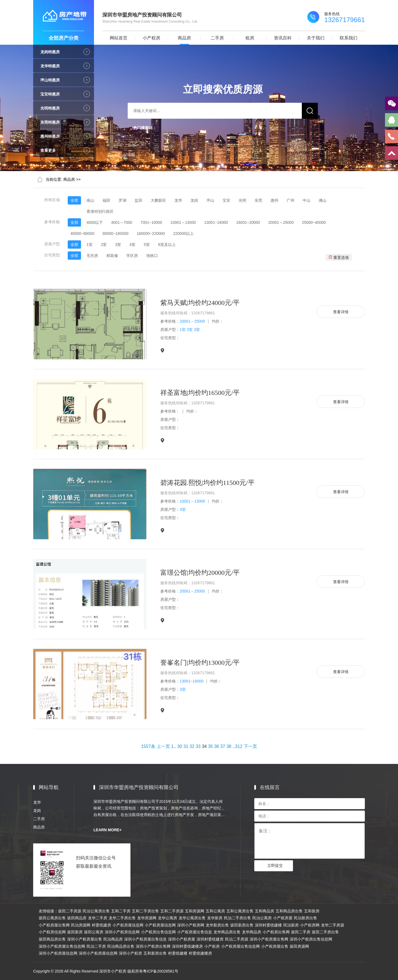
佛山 (323, 200)
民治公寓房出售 (96, 911)
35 (210, 746)
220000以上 (183, 233)
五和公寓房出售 (240, 911)
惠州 (274, 200)
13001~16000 (216, 222)
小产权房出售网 (276, 932)
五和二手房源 (172, 911)
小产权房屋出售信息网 (240, 946)
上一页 (163, 746)
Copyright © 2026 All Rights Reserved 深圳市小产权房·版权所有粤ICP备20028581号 (106, 971)
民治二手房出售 (237, 918)
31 (186, 746)
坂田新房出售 (242, 925)
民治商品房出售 (121, 946)
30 (180, 746)
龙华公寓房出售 (192, 918)
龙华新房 (215, 918)
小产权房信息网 (52, 932)
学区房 (132, 256)
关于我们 (316, 38)
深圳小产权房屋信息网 (58, 953)
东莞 (258, 200)
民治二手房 (96, 946)
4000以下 (95, 222)
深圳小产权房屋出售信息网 (62, 946)
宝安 (226, 200)
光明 (242, 200)
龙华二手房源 (332, 925)
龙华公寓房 (167, 918)
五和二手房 (121, 911)
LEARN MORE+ (108, 830)
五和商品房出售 (289, 911)
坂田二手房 (301, 932)
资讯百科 (283, 38)
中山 (307, 200)
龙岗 (194, 200)
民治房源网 (81, 925)
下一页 (250, 746)
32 (192, 746)
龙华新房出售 (217, 925)
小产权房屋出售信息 (195, 932)
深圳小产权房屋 (182, 939)
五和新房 (312, 911)
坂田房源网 (299, 946)
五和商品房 (265, 911)
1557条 (148, 746)
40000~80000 (82, 233)
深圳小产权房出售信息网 (311, 939)
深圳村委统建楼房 (187, 946)
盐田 (138, 200)
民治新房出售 (305, 918)
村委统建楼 (178, 953)
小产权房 (151, 38)
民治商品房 (113, 939)
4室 (132, 245)
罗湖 (122, 200)
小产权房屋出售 (275, 946)
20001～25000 (281, 222)
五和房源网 (195, 911)
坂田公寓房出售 (52, 918)
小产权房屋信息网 (128, 925)
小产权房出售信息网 (158, 932)
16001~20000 (248, 222)
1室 (90, 245)
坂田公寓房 (94, 932)
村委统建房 (101, 925)
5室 (147, 245)
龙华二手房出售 (122, 918)
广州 (290, 200)
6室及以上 (167, 245)
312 (239, 746)
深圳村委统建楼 (268, 925)
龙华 (178, 200)
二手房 (217, 38)
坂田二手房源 (70, 911)
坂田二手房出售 (325, 932)
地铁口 (152, 256)
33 (198, 746)
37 (223, 746)
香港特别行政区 (100, 211)
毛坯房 (92, 256)
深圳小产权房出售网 (153, 946)
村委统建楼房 (200, 953)
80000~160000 (116, 233)
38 (229, 746)
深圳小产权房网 (191, 925)
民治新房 (291, 925)
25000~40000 (314, 222)
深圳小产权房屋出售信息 (145, 939)
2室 (104, 245)
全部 (74, 200)
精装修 (112, 256)
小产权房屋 (283, 918)
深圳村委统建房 (210, 939)
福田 (106, 200)
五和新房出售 (155, 953)
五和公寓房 (215, 911)
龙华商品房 (252, 932)
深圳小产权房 (130, 953)
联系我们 (349, 38)
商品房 (184, 38)
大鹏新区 (158, 200)
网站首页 (119, 38)
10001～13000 (183, 222)
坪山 (210, 200)
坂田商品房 (77, 918)
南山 (90, 200)
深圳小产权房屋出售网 (269, 939)
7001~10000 (151, 222)
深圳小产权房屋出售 (85, 939)
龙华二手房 (98, 918)
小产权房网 (310, 925)
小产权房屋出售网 (54, 925)
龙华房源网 (147, 918)
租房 (250, 38)
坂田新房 (75, 932)
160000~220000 (151, 233)
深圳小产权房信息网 (122, 932)
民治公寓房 (262, 918)
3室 (118, 245)
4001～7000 (122, 222)
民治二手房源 (237, 939)
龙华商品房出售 (227, 932)
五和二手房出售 (145, 911)
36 (217, 746)
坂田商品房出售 (52, 939)
